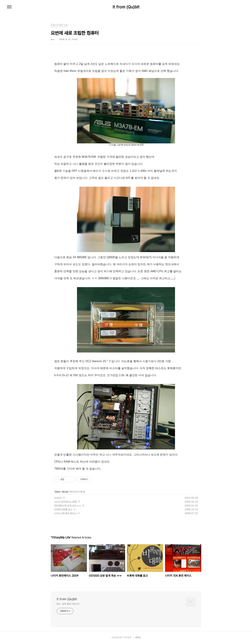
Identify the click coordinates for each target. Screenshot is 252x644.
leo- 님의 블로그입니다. (68, 604)
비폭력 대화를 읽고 (63, 509)
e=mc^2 (58, 498)
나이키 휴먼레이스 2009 (66, 501)
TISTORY (127, 638)
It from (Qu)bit (126, 7)
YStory (57, 492)
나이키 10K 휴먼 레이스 (65, 513)
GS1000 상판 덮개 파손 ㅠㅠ (68, 505)
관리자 (138, 638)
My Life (65, 492)
